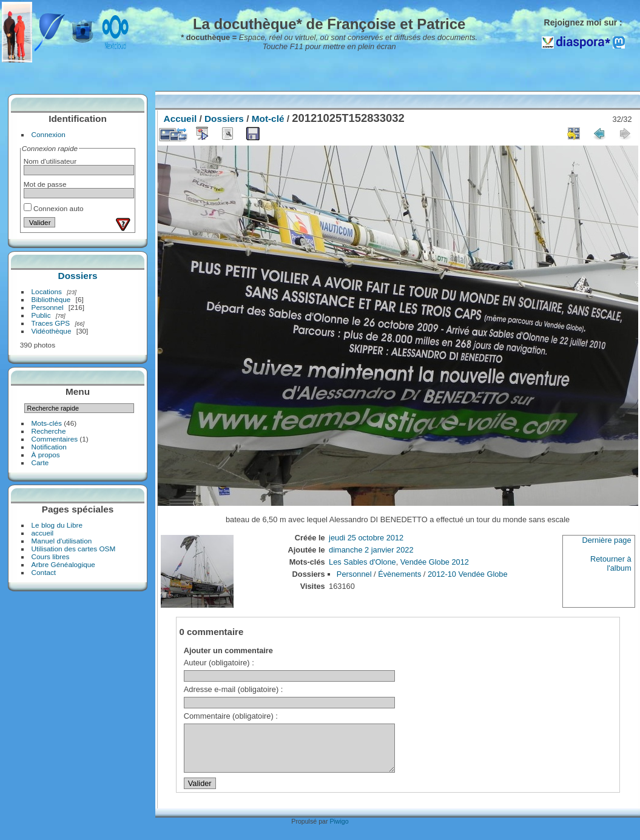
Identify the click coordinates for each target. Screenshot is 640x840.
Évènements (399, 574)
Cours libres (51, 556)
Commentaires (55, 439)
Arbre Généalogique (63, 564)
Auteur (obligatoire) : (219, 663)
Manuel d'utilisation (62, 541)
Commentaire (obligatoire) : (231, 716)
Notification (49, 447)
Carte (40, 462)
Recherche (49, 431)
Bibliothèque (51, 299)
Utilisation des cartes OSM (74, 549)
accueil (43, 533)
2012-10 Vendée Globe (468, 574)
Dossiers (78, 276)
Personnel (48, 307)
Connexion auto (54, 208)
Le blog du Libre (57, 525)
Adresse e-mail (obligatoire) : (234, 689)
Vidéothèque (52, 331)
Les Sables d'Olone (362, 562)
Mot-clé (268, 119)
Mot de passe (45, 184)
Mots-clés (47, 423)
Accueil (180, 119)
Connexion (49, 134)
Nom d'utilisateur (50, 161)
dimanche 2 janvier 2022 (371, 550)
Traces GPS (51, 323)
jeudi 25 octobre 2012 (366, 538)
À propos (46, 455)
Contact (44, 572)
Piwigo (339, 830)
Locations (47, 291)
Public (41, 315)
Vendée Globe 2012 (435, 562)
